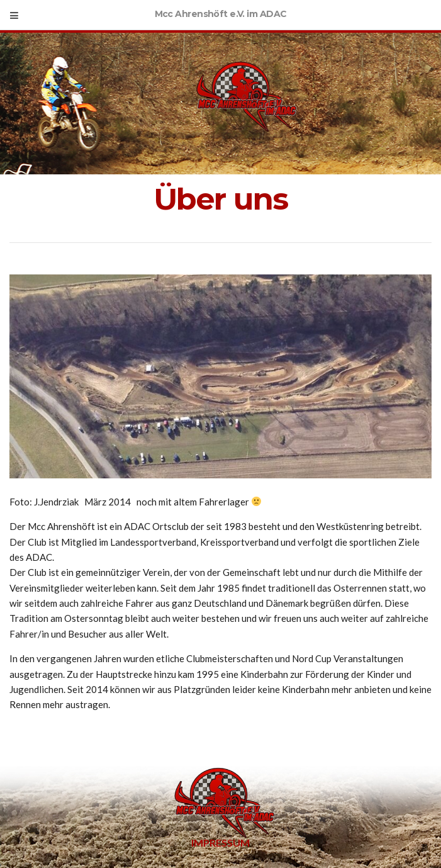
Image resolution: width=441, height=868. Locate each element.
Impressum (220, 843)
